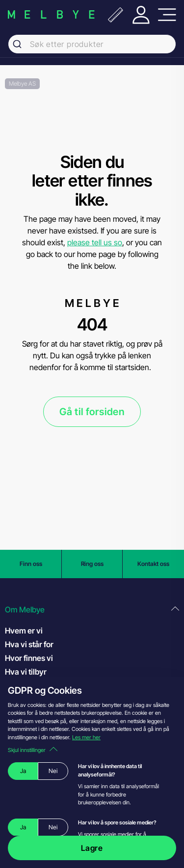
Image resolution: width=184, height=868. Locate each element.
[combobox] (92, 44)
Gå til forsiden (92, 412)
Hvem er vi (24, 631)
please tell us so (95, 242)
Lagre (92, 848)
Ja (23, 771)
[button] (92, 610)
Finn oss (31, 564)
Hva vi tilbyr (26, 672)
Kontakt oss (153, 564)
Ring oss (92, 564)
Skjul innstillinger (33, 750)
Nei (53, 771)
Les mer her (86, 737)
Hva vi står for (29, 644)
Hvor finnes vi (29, 658)
